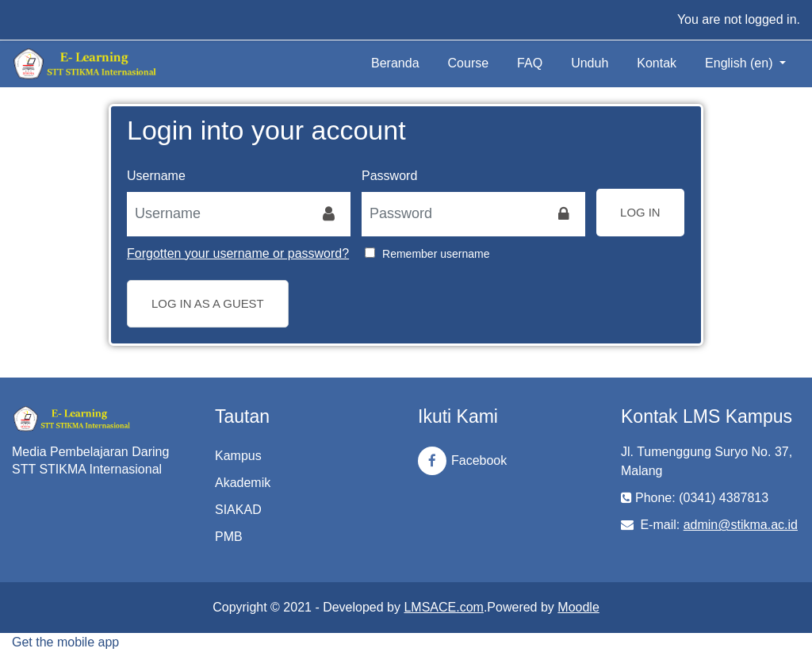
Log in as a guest (208, 303)
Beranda (395, 63)
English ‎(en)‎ (741, 63)
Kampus (238, 456)
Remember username (436, 254)
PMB (229, 537)
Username (156, 176)
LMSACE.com (443, 607)
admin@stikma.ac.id (741, 525)
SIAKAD (238, 510)
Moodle (578, 607)
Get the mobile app (65, 642)
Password (389, 176)
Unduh (590, 63)
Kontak (657, 63)
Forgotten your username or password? (238, 253)
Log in (640, 212)
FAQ (530, 63)
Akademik (243, 483)
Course (469, 63)
